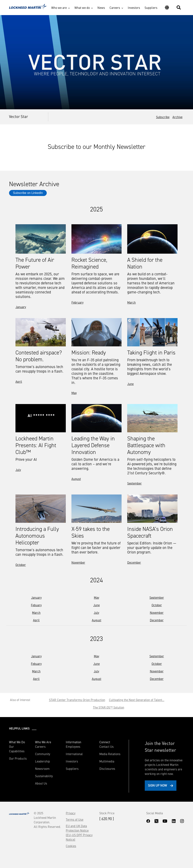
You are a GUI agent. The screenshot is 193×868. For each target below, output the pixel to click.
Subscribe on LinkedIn (28, 193)
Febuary (36, 605)
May (74, 393)
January (21, 307)
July (18, 470)
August (76, 479)
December (134, 562)
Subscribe (163, 117)
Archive (177, 117)
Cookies (71, 846)
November (78, 562)
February (77, 302)
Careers (115, 8)
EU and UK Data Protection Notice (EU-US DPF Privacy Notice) (79, 833)
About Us (41, 783)
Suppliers (151, 8)
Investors (134, 8)
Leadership (43, 761)
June (130, 384)
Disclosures (107, 768)
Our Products (18, 758)
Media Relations (110, 754)
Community (43, 754)
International (74, 754)
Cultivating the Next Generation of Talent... (137, 700)
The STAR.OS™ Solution (109, 707)
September (134, 483)
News (101, 8)
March (131, 302)
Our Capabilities (17, 749)
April (19, 381)
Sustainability (44, 776)
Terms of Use (75, 819)
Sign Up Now (157, 785)
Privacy (71, 813)
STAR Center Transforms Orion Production (77, 700)
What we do (82, 8)
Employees (73, 746)
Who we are (59, 8)
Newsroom (42, 768)
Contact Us (106, 746)
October (21, 565)
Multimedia (107, 761)
